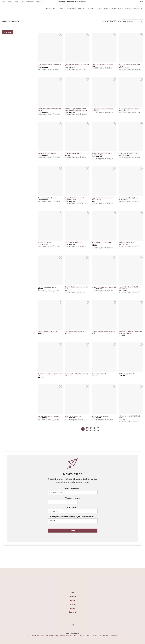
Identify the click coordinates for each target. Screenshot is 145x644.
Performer (11, 21)
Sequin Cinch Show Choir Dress (102, 64)
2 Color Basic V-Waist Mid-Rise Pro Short (130, 417)
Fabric (16, 2)
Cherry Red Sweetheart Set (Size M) (76, 374)
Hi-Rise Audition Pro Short (100, 416)
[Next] (98, 429)
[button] (141, 2)
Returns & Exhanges (52, 635)
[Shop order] (133, 21)
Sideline (91, 9)
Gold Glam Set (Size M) (126, 374)
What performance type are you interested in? (73, 517)
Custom (136, 9)
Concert (82, 9)
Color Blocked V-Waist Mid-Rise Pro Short (76, 288)
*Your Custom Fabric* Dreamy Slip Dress (49, 65)
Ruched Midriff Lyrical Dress (47, 153)
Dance (62, 9)
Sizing (22, 2)
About (3, 2)
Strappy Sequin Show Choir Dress (103, 109)
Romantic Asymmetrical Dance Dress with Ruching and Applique (76, 110)
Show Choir (72, 9)
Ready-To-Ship (117, 9)
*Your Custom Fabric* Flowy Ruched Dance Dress (77, 65)
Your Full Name (72, 488)
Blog (37, 2)
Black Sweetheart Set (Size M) (48, 332)
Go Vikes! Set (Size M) (99, 374)
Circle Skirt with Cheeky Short (128, 198)
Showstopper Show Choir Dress (129, 109)
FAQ (42, 2)
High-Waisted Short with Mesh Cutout (102, 243)
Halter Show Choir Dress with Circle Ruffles (49, 110)
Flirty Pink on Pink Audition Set (74, 332)
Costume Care (30, 2)
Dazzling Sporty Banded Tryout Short (104, 287)
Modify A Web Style (66, 635)
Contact (10, 2)
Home (4, 21)
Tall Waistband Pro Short (127, 243)
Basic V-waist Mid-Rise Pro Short (49, 416)
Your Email (72, 507)
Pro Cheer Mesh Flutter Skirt (74, 243)
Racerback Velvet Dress (72, 153)
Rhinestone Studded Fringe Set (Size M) (50, 375)
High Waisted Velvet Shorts (47, 287)
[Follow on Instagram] (72, 625)
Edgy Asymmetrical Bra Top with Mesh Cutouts (103, 199)
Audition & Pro (51, 9)
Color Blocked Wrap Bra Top (47, 198)
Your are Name (72, 498)
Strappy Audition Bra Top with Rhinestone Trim (74, 199)
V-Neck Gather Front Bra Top (128, 153)
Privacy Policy (114, 635)
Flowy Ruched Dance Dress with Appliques (129, 65)
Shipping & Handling (38, 635)
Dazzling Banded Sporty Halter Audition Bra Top (102, 154)
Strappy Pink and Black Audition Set (103, 332)
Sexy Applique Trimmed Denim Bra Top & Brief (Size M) (130, 332)
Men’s (100, 9)
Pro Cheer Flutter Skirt (45, 243)
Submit (73, 530)
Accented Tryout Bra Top (73, 416)
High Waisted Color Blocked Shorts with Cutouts (130, 288)
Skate (107, 9)
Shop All (128, 9)
